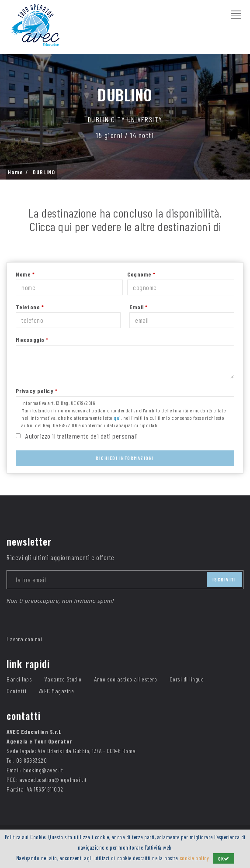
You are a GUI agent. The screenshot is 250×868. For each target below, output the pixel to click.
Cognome (141, 274)
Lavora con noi (24, 639)
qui (117, 418)
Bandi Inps (19, 679)
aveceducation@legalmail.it (53, 780)
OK (224, 858)
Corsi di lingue (187, 679)
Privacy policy (36, 391)
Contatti (16, 691)
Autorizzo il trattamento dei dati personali (82, 436)
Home (16, 172)
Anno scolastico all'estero (125, 679)
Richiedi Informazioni (125, 458)
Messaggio (32, 340)
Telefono (30, 307)
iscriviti (224, 579)
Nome (25, 274)
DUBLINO (44, 172)
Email (139, 307)
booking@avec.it (43, 770)
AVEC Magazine (57, 691)
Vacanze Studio (63, 679)
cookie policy (194, 858)
